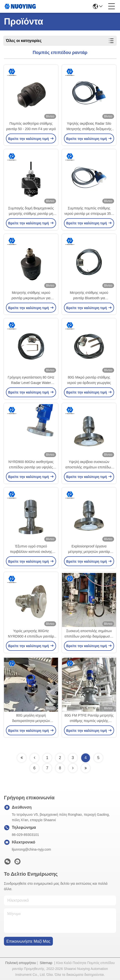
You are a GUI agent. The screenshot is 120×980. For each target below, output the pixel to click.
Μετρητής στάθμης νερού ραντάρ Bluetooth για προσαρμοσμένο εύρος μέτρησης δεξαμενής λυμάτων (89, 296)
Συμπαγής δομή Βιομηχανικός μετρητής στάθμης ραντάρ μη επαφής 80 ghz (31, 211)
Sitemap (46, 963)
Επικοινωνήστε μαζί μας (28, 941)
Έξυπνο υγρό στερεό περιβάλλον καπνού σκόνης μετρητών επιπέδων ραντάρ (31, 549)
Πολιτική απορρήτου (21, 963)
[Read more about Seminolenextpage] (22, 758)
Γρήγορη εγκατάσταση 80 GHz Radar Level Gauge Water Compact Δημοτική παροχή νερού (31, 380)
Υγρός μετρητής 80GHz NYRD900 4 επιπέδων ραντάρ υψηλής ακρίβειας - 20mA (31, 634)
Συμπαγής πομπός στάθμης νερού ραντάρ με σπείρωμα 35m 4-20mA (89, 211)
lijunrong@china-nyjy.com (31, 849)
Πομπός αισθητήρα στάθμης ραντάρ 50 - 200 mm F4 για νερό (31, 126)
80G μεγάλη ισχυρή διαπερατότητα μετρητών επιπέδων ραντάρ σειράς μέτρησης (31, 718)
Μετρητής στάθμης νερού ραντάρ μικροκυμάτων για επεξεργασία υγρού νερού (31, 296)
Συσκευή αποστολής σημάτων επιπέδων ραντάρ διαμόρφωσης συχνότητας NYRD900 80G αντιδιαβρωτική (89, 634)
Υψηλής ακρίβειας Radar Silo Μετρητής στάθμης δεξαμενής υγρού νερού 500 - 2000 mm (89, 127)
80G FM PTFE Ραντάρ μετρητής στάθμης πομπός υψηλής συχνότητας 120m (89, 718)
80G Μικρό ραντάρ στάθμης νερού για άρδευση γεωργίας (89, 380)
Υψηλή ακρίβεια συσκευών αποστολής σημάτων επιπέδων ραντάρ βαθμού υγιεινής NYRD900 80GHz (89, 465)
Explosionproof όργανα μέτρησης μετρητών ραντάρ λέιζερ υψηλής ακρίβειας (89, 549)
